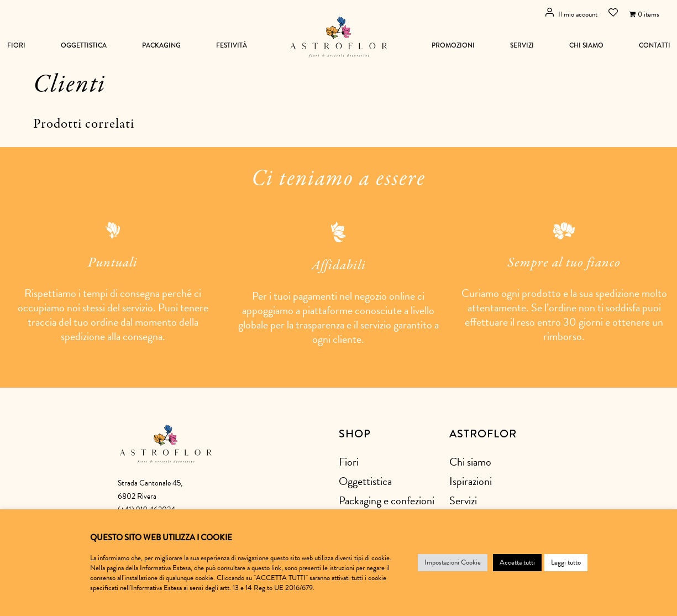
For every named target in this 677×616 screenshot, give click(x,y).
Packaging (161, 45)
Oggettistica (84, 45)
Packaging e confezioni (387, 500)
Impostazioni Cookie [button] (453, 562)
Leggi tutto (566, 562)
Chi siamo (586, 45)
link (276, 568)
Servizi (522, 45)
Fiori (16, 45)
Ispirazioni (471, 481)
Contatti (655, 45)
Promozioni (453, 45)
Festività (232, 45)
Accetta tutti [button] (517, 562)
